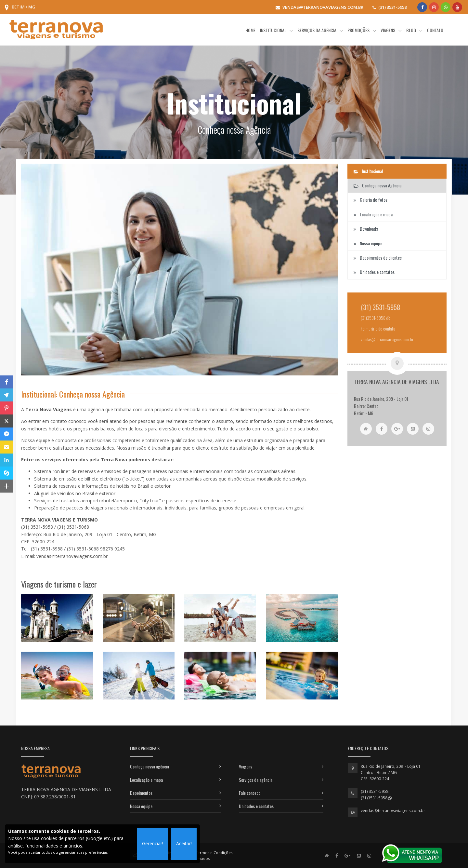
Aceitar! (184, 843)
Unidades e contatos (256, 806)
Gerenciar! (153, 843)
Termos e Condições (214, 853)
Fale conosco (250, 793)
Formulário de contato (378, 329)
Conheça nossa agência (149, 766)
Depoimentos (141, 793)
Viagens (246, 766)
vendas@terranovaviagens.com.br (393, 811)
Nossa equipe (141, 806)
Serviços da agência (256, 780)
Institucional (368, 171)
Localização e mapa (146, 780)
